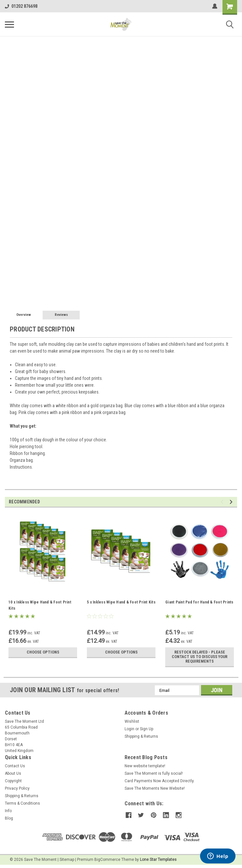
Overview (24, 315)
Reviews (61, 315)
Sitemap (67, 860)
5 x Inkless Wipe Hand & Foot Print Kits (121, 602)
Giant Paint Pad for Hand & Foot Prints (199, 602)
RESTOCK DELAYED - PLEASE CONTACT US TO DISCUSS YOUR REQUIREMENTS (200, 657)
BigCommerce (107, 860)
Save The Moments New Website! (155, 788)
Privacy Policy (17, 788)
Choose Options (43, 652)
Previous (223, 502)
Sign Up (147, 729)
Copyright (13, 781)
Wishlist (132, 721)
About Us (13, 773)
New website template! (145, 766)
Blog (9, 818)
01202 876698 (21, 6)
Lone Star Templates (158, 860)
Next (232, 502)
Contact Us (15, 766)
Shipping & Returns (141, 736)
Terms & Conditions (22, 803)
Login (129, 729)
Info (8, 811)
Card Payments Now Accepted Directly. (160, 781)
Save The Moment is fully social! (154, 773)
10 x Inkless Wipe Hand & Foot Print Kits (40, 605)
